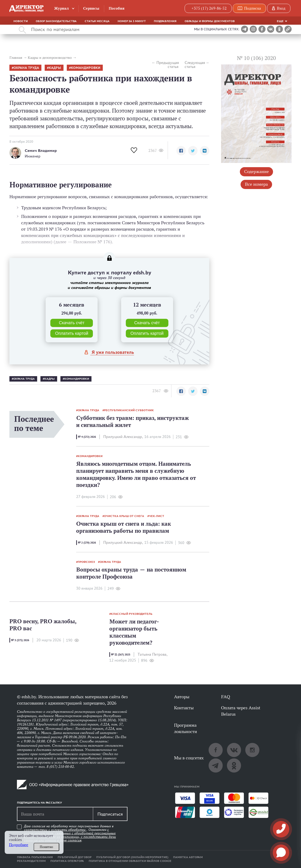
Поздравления (165, 21)
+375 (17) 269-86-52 (209, 8)
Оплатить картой (72, 333)
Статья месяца (97, 21)
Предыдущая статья (167, 65)
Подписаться (110, 814)
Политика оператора (67, 861)
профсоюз (86, 562)
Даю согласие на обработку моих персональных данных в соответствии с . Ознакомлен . (70, 833)
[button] (181, 151)
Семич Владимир (41, 151)
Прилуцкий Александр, (123, 437)
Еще (280, 21)
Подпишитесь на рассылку (40, 803)
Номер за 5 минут (132, 21)
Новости (21, 21)
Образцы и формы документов (210, 21)
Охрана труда (26, 68)
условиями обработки (69, 830)
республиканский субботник (129, 410)
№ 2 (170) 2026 (87, 543)
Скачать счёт (72, 323)
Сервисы (91, 8)
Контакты (184, 708)
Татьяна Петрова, (152, 654)
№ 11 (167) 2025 (121, 655)
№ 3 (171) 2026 (20, 640)
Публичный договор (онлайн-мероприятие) (132, 857)
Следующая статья (195, 65)
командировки (86, 68)
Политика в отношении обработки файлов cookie (130, 861)
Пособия (117, 8)
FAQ (226, 697)
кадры (55, 68)
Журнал (61, 8)
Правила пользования (35, 857)
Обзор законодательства (56, 21)
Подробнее (19, 845)
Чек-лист (156, 516)
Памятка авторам (188, 857)
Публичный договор (75, 857)
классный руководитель (132, 614)
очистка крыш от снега (124, 516)
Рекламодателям (31, 861)
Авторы (182, 697)
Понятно (46, 847)
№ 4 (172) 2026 (87, 437)
